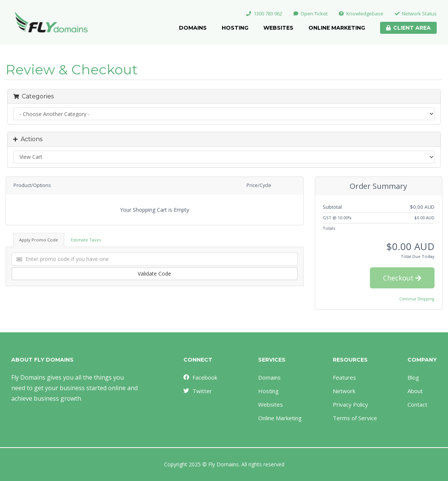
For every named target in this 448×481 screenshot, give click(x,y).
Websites (278, 28)
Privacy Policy (350, 404)
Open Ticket (311, 14)
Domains (193, 28)
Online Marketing (337, 28)
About (415, 391)
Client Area (408, 28)
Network (344, 391)
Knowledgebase (361, 14)
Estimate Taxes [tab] (86, 240)
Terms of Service (355, 418)
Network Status (416, 14)
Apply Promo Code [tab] (39, 240)
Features (344, 377)
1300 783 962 (264, 14)
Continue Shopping (417, 299)
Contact (417, 404)
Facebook (200, 377)
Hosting (235, 28)
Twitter (197, 391)
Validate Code (154, 274)
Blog (413, 377)
